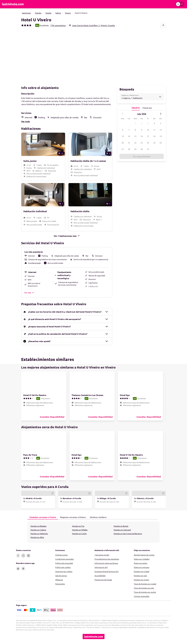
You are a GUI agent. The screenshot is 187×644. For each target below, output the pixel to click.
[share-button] (163, 25)
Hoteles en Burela (121, 526)
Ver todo (26, 121)
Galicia (58, 13)
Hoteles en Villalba (80, 530)
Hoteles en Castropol (122, 530)
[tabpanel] (93, 532)
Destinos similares (97, 517)
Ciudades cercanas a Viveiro (42, 517)
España (48, 13)
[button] (57, 56)
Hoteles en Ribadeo (38, 526)
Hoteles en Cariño (79, 533)
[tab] (43, 517)
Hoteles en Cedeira (38, 530)
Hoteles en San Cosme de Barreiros (128, 533)
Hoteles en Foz (78, 526)
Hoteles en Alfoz (37, 537)
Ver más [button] (29, 292)
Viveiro (68, 13)
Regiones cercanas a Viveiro (72, 517)
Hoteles (38, 13)
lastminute (26, 13)
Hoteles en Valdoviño (39, 533)
